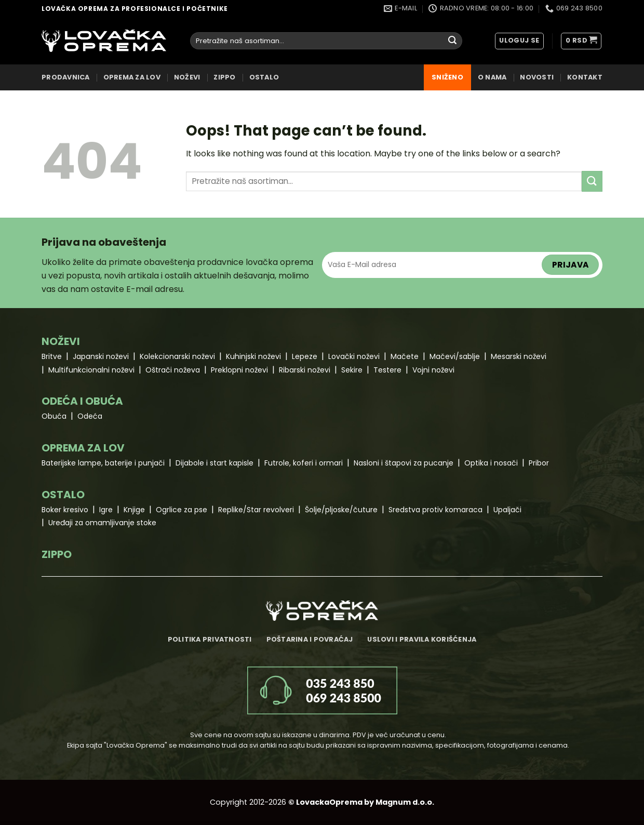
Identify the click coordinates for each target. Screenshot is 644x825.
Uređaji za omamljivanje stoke (102, 523)
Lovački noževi (354, 356)
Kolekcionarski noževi (177, 356)
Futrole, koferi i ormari (304, 463)
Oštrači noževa (173, 370)
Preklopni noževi (239, 370)
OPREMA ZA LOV (132, 77)
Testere (387, 370)
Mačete (405, 356)
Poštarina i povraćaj (310, 639)
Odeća (90, 416)
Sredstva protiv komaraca (435, 510)
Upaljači (507, 510)
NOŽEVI (187, 77)
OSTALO (264, 77)
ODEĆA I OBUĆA (82, 401)
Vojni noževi (433, 370)
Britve (52, 356)
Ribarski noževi (305, 370)
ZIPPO (224, 77)
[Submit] (452, 41)
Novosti (537, 77)
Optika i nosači (491, 463)
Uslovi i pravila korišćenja (422, 639)
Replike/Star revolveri (256, 510)
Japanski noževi (101, 356)
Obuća (54, 416)
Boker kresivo (65, 510)
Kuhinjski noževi (253, 356)
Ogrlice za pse (182, 510)
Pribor (539, 463)
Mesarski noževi (519, 356)
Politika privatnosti (210, 639)
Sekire (352, 370)
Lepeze (305, 356)
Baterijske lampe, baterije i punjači (103, 463)
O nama (492, 77)
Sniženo (447, 77)
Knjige (134, 510)
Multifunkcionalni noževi (91, 370)
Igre (106, 510)
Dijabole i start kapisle (214, 463)
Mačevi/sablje (455, 356)
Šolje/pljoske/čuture (341, 510)
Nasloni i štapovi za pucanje (404, 463)
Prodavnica (66, 77)
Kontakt (585, 77)
